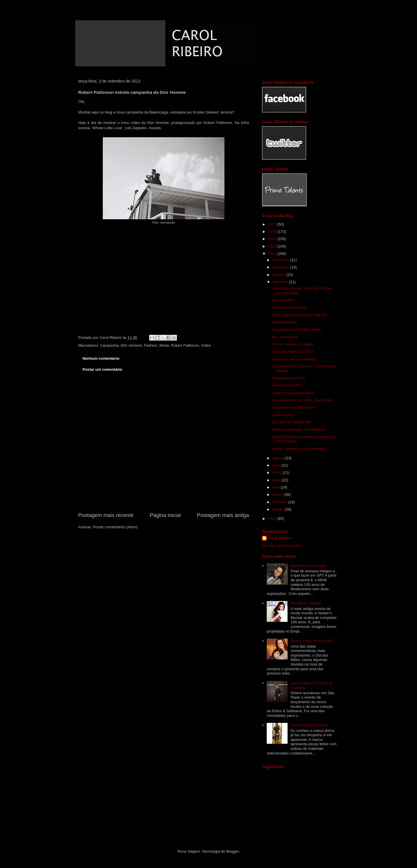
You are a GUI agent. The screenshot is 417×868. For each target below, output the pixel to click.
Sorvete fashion (284, 322)
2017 (273, 224)
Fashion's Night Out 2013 (292, 351)
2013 (273, 254)
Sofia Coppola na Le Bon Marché (299, 315)
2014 (273, 246)
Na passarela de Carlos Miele (296, 329)
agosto (279, 458)
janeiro (279, 509)
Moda (164, 345)
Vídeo (206, 345)
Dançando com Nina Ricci (293, 407)
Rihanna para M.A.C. (289, 378)
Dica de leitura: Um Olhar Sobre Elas (302, 400)
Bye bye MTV (283, 300)
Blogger (233, 851)
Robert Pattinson (185, 345)
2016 (273, 232)
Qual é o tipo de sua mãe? (313, 641)
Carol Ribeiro (280, 538)
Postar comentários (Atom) (115, 527)
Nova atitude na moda (309, 725)
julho (277, 465)
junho (278, 473)
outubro (279, 275)
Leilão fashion (283, 415)
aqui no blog (102, 112)
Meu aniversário (285, 337)
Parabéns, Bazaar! (306, 603)
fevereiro (280, 502)
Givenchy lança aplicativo (293, 393)
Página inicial (165, 515)
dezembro (281, 260)
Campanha (109, 345)
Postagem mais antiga (223, 515)
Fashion (151, 345)
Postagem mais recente (106, 515)
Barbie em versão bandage (294, 359)
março (278, 495)
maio (277, 480)
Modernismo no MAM (308, 566)
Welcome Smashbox (289, 307)
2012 (273, 519)
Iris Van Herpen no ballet (292, 344)
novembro (281, 267)
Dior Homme (131, 345)
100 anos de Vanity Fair (291, 422)
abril (277, 487)
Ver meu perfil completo (282, 546)
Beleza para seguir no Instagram (299, 429)
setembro (281, 282)
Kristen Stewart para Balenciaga (298, 449)
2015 (273, 239)
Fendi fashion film (286, 385)
